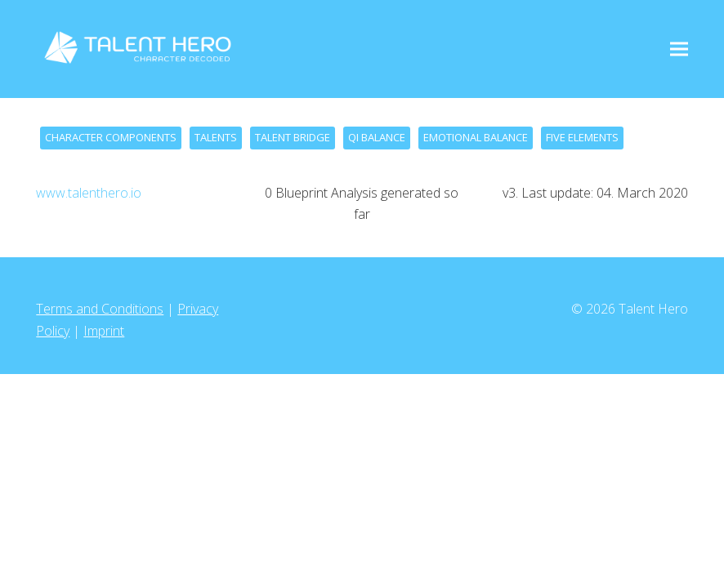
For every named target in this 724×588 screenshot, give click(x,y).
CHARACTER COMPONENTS (111, 137)
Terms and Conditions (100, 309)
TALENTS (216, 137)
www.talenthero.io (89, 193)
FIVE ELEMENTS (582, 137)
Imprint (104, 331)
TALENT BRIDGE (293, 137)
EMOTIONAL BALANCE (476, 137)
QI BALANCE (377, 137)
